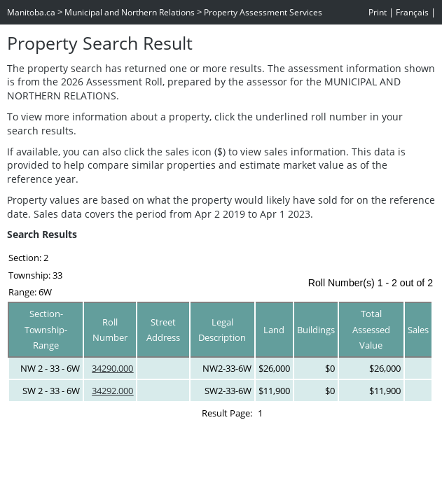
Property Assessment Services (263, 12)
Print (378, 12)
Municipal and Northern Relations (130, 12)
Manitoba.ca (31, 12)
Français (412, 12)
